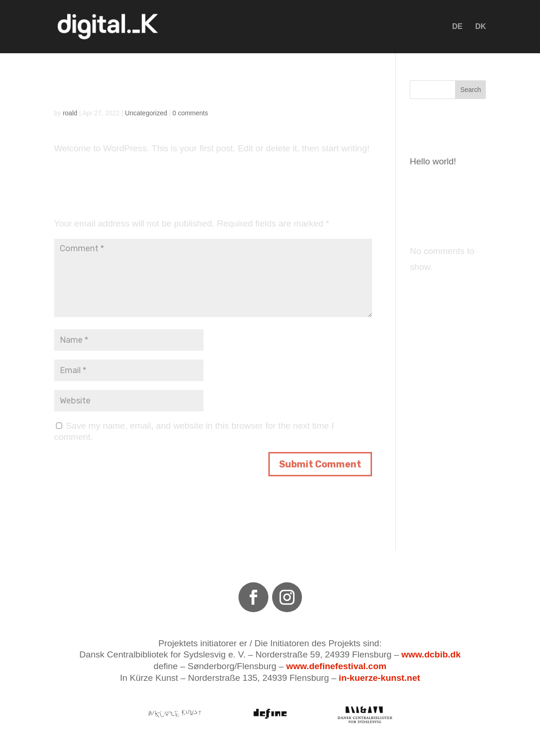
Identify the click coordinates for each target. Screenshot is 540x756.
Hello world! (433, 161)
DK (480, 27)
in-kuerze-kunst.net (379, 678)
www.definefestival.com (336, 666)
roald (70, 113)
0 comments (190, 113)
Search (470, 90)
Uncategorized (146, 113)
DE (457, 27)
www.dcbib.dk (431, 654)
